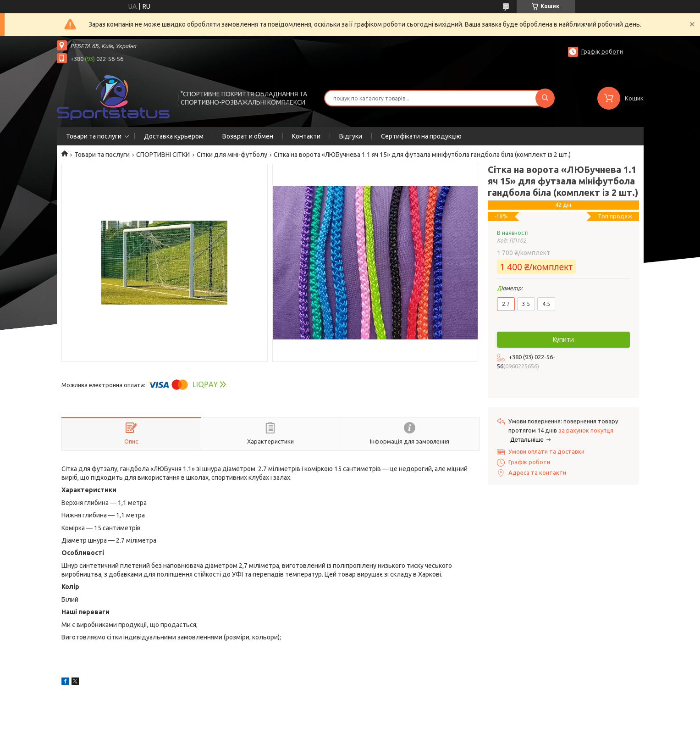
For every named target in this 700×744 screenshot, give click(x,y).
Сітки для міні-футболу (232, 155)
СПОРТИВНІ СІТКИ (163, 155)
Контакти (306, 136)
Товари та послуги (94, 136)
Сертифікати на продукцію (421, 136)
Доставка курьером (174, 136)
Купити (563, 339)
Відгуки (351, 136)
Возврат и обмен (248, 136)
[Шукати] (545, 98)
